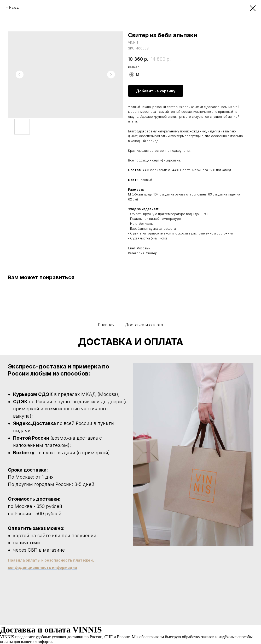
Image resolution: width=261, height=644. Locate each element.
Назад (14, 7)
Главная (106, 325)
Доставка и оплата (144, 325)
